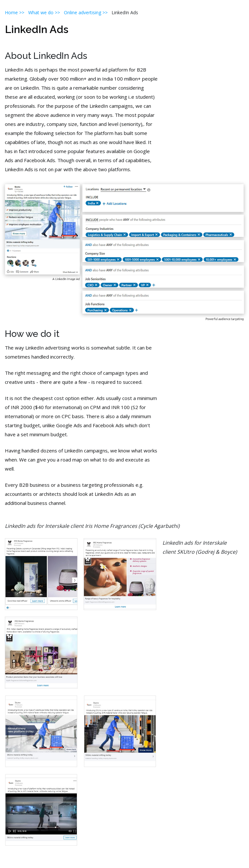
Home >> (15, 12)
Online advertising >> (88, 12)
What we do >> (44, 12)
